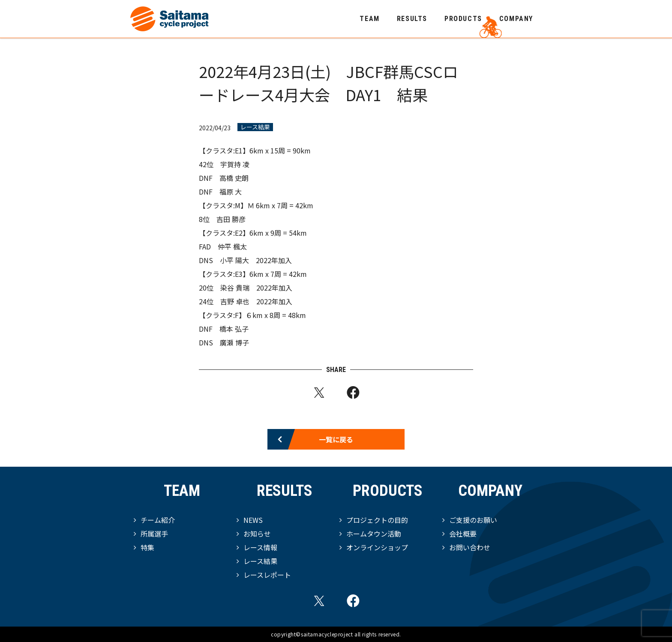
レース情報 (260, 547)
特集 (147, 547)
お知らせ (257, 534)
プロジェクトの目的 (377, 520)
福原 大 (231, 192)
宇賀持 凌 (235, 164)
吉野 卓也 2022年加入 (256, 301)
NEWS (253, 520)
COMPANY (516, 19)
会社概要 (463, 534)
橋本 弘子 (234, 329)
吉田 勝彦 (231, 219)
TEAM (369, 19)
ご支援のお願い (473, 520)
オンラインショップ (377, 547)
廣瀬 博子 (234, 342)
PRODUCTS (463, 19)
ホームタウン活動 (374, 534)
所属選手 (154, 534)
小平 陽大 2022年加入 (256, 260)
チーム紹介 (158, 520)
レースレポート (267, 575)
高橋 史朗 (234, 178)
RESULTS (412, 19)
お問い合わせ (470, 547)
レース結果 (255, 127)
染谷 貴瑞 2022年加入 (256, 288)
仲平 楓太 (232, 246)
